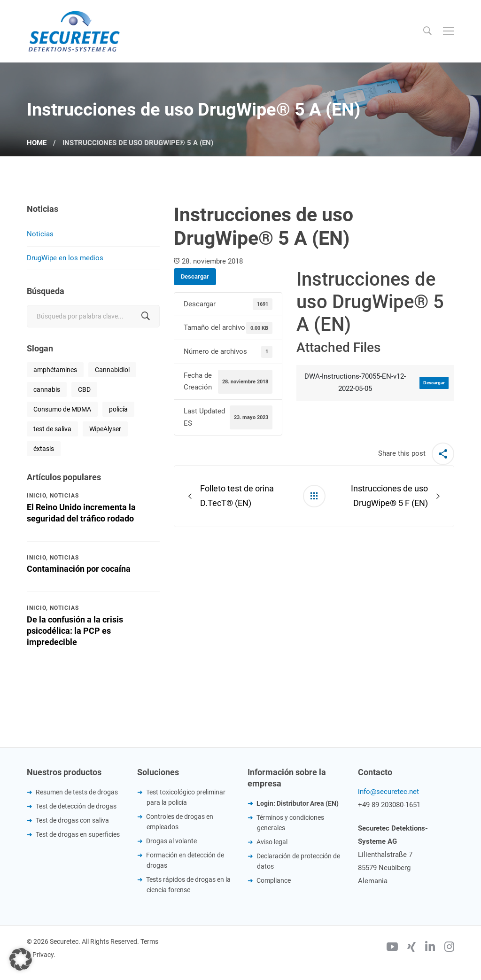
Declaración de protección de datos (298, 861)
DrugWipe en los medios (65, 258)
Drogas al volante (171, 841)
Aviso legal (272, 842)
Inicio (36, 496)
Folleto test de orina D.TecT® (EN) (237, 496)
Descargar (195, 276)
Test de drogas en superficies (78, 834)
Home (37, 143)
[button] (21, 959)
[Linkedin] (430, 948)
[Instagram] (449, 948)
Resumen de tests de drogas (77, 792)
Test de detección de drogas (76, 806)
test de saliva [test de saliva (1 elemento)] (52, 429)
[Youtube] (392, 948)
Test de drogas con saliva (72, 820)
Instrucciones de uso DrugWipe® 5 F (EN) (389, 496)
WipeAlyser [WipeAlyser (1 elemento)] (105, 429)
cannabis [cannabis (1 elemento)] (47, 389)
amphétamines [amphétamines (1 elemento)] (55, 370)
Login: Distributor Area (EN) (298, 803)
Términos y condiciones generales (290, 823)
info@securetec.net (388, 792)
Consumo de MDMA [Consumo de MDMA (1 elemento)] (62, 409)
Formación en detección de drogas (185, 860)
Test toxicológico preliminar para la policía (186, 797)
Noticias (40, 234)
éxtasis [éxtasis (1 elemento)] (44, 449)
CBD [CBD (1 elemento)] (84, 389)
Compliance (274, 880)
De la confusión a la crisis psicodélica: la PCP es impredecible (75, 631)
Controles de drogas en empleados (180, 822)
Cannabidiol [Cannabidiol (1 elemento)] (112, 370)
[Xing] (411, 948)
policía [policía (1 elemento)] (118, 409)
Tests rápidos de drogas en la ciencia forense (188, 885)
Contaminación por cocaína (79, 569)
